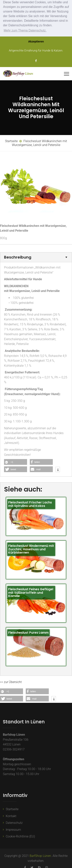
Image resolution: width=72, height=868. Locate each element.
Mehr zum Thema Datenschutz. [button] (25, 30)
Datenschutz (14, 822)
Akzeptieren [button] (36, 41)
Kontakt (11, 815)
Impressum (13, 829)
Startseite (12, 809)
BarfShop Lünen (40, 855)
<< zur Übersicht (11, 682)
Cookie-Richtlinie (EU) (20, 836)
